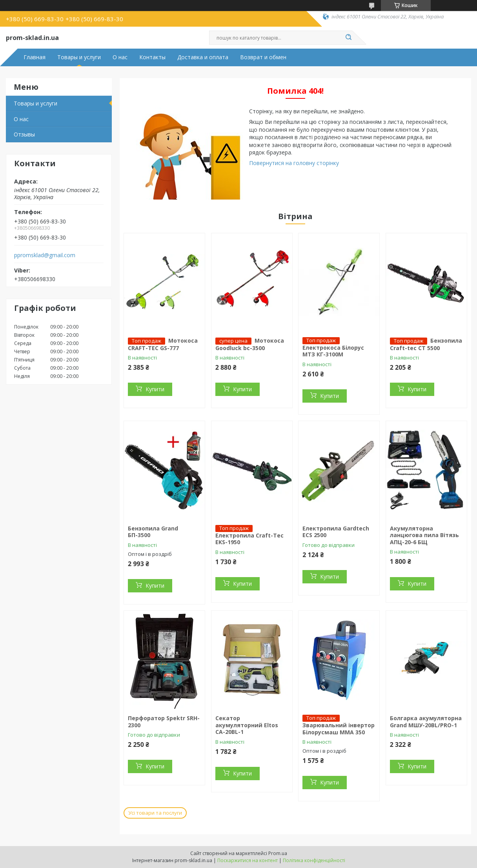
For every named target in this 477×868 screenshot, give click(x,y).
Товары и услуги (79, 57)
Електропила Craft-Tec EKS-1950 (249, 539)
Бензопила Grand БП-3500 (153, 532)
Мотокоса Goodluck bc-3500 (250, 344)
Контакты (152, 57)
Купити (155, 389)
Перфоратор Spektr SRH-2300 (164, 722)
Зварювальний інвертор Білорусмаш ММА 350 (339, 729)
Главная (35, 57)
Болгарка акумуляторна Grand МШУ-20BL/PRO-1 (426, 722)
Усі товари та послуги (155, 813)
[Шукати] (348, 38)
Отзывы (24, 134)
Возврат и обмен (263, 57)
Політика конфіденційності (314, 860)
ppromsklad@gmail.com (45, 255)
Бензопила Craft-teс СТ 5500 (426, 344)
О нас (120, 57)
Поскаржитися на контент (248, 860)
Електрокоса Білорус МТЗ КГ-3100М (333, 351)
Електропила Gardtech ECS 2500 (336, 532)
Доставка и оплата (203, 57)
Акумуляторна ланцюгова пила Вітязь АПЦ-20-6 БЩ (424, 535)
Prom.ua (278, 853)
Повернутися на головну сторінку (294, 163)
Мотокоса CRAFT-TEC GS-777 (163, 344)
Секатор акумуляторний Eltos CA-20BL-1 (247, 725)
